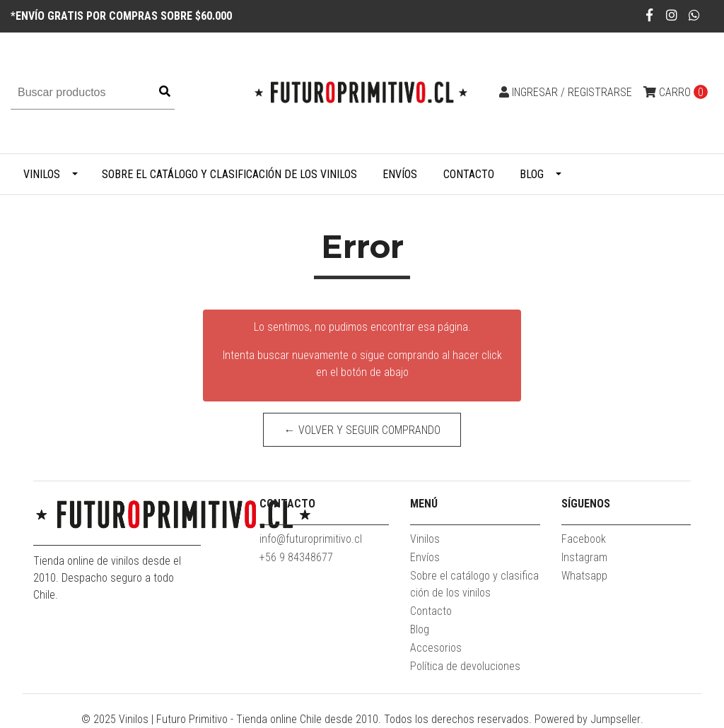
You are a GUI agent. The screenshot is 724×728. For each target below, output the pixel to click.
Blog (532, 174)
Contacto (469, 174)
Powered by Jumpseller (588, 719)
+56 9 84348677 (296, 557)
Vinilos (42, 174)
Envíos (400, 174)
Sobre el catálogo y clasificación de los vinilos (229, 174)
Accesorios (436, 648)
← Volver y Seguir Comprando (362, 430)
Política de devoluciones (465, 666)
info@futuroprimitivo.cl (311, 539)
